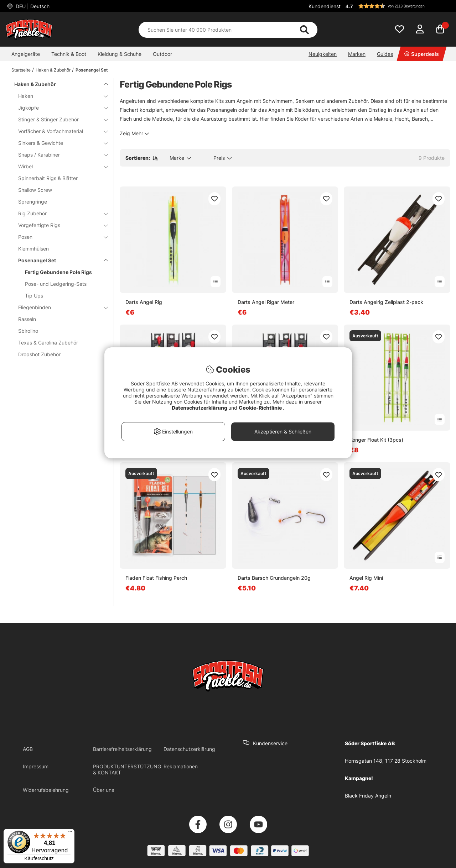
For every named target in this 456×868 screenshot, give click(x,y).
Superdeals (422, 54)
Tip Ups (34, 296)
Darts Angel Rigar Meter (266, 302)
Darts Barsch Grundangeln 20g (274, 578)
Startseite (21, 70)
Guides (385, 54)
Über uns (103, 790)
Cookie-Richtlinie (261, 408)
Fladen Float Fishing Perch (156, 578)
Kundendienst (325, 6)
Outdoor (162, 54)
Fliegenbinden (59, 307)
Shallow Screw (35, 190)
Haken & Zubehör (53, 70)
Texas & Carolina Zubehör (48, 343)
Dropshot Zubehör (39, 354)
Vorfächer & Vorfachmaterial (59, 131)
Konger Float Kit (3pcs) (376, 440)
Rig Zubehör (59, 213)
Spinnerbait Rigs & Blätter (48, 178)
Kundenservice (270, 743)
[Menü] (70, 833)
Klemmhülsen (33, 249)
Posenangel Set (92, 70)
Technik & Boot (69, 54)
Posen (59, 237)
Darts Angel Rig (144, 302)
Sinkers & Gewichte (59, 143)
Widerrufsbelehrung (46, 790)
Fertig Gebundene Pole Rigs (58, 272)
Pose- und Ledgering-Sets (56, 284)
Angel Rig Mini (366, 578)
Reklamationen (181, 766)
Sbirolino (28, 331)
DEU (32, 6)
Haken (59, 96)
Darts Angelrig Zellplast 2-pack (386, 302)
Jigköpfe (59, 108)
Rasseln (27, 319)
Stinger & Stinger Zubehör (59, 119)
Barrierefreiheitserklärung (122, 749)
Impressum (36, 766)
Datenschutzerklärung (189, 749)
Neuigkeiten (323, 54)
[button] (397, 6)
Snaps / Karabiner (59, 155)
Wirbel (59, 166)
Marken (357, 54)
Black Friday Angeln (368, 796)
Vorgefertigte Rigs (59, 225)
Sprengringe (33, 202)
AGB (28, 749)
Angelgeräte (26, 54)
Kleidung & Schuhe (120, 54)
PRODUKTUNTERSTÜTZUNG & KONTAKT (127, 769)
